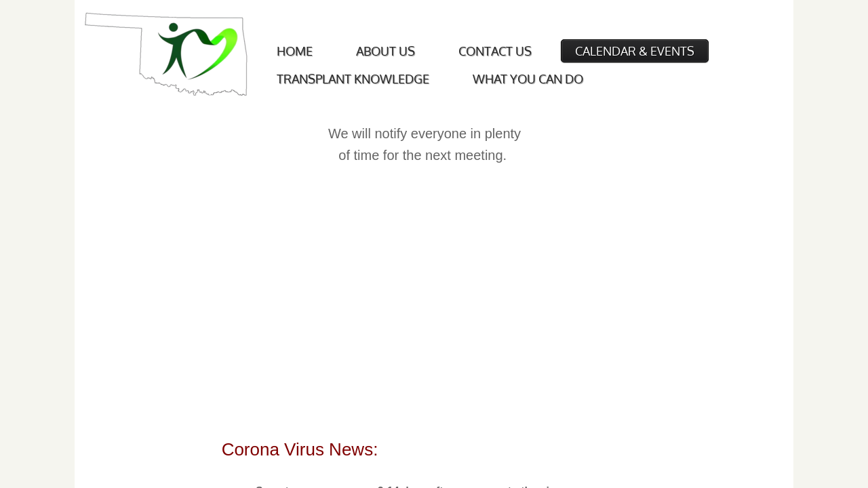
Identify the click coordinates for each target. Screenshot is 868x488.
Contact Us (495, 51)
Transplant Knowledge (353, 79)
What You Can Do (528, 79)
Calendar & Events (635, 51)
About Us (386, 51)
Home (295, 51)
